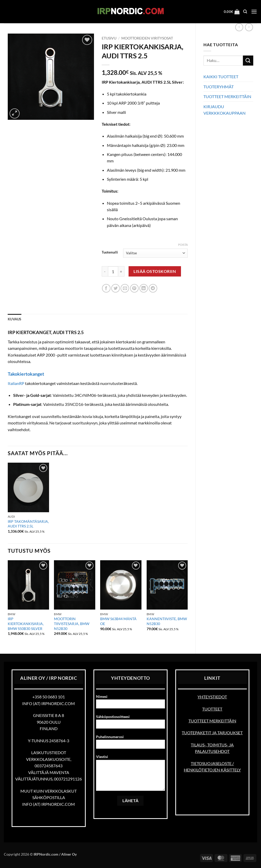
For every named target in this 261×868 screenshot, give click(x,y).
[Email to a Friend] (125, 288)
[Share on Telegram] (153, 288)
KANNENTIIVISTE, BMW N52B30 (167, 621)
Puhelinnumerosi (130, 743)
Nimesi (130, 703)
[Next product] (239, 27)
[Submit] (248, 61)
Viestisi (130, 774)
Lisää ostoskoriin (155, 271)
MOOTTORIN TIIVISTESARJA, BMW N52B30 (72, 624)
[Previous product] (249, 27)
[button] (232, 12)
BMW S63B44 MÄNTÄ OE (118, 621)
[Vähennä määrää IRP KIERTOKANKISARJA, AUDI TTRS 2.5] (105, 271)
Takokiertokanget (26, 374)
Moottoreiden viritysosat (147, 38)
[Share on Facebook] (106, 288)
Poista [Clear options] (183, 245)
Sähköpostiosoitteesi (130, 723)
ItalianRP (16, 383)
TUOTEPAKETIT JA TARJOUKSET (212, 733)
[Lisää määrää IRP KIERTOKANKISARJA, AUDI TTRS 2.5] (121, 271)
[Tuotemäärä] (113, 271)
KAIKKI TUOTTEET (221, 77)
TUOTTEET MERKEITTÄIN (227, 96)
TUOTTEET (212, 709)
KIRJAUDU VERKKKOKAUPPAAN (224, 110)
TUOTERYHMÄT (219, 87)
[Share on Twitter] (116, 288)
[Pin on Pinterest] (134, 288)
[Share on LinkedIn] (144, 288)
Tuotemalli (110, 252)
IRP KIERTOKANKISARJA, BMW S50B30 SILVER (26, 624)
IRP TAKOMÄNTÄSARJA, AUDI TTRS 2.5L (28, 524)
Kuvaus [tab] (15, 319)
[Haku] (245, 12)
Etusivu (109, 38)
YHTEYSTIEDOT (212, 697)
